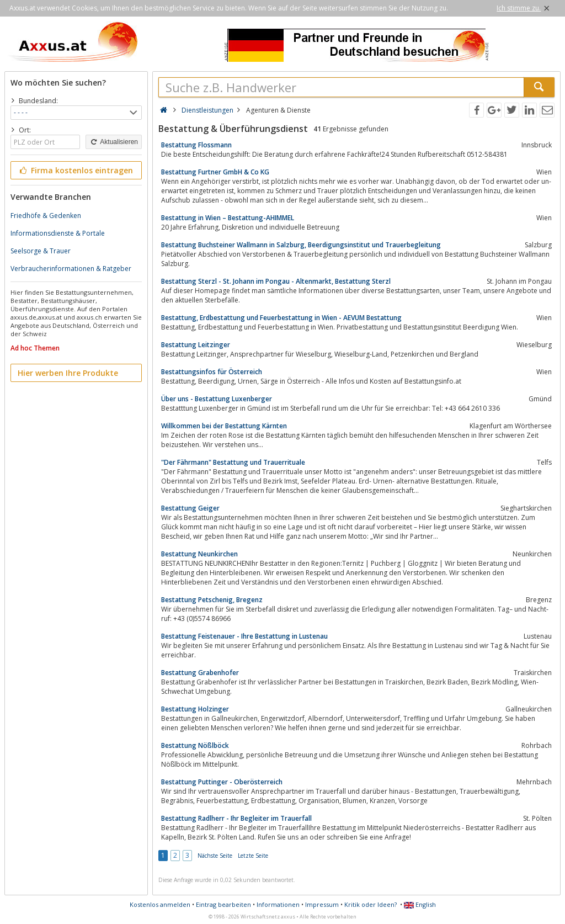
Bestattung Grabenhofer (200, 673)
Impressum (322, 904)
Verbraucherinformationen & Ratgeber (71, 269)
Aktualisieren (114, 142)
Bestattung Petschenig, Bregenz (212, 600)
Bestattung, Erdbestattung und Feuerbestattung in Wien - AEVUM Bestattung (281, 318)
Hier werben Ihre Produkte (68, 373)
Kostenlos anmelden (160, 904)
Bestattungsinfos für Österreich (212, 372)
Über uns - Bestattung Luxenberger (217, 399)
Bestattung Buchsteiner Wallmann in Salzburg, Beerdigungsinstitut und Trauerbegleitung (301, 245)
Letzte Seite (253, 856)
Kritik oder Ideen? (371, 904)
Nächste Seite (215, 856)
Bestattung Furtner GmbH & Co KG (215, 172)
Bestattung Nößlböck (195, 745)
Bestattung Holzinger (195, 709)
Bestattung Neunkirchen (199, 554)
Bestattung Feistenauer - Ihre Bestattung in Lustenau (244, 636)
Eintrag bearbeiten (223, 904)
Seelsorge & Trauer (41, 251)
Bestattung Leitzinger (196, 345)
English (420, 904)
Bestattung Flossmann (196, 145)
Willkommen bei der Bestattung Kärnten (224, 426)
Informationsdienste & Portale (58, 233)
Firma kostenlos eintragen (75, 170)
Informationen (278, 904)
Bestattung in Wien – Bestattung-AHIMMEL (228, 218)
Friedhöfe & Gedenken (46, 216)
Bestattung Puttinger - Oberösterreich (222, 782)
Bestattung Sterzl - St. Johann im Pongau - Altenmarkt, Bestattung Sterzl (276, 281)
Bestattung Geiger (190, 508)
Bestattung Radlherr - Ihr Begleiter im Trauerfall (236, 818)
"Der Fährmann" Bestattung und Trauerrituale (233, 462)
